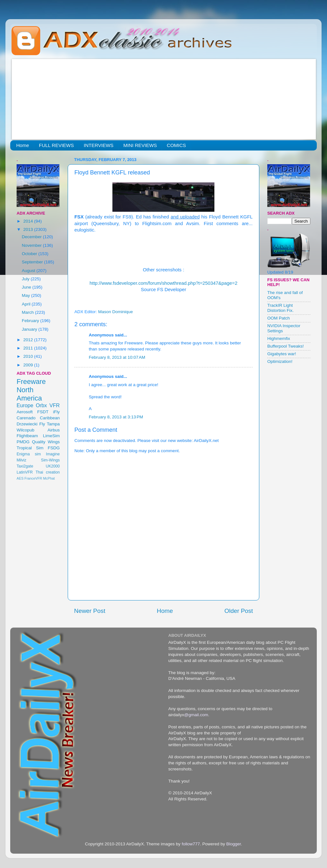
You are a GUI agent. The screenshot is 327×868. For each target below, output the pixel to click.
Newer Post (90, 611)
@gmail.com (196, 715)
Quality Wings (46, 442)
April (27, 304)
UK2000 (53, 466)
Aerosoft (25, 412)
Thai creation (48, 472)
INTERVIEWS (99, 145)
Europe (25, 405)
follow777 (191, 844)
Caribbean (50, 418)
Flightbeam (27, 436)
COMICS (176, 145)
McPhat (49, 478)
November (32, 245)
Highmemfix (279, 338)
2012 (29, 340)
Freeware (31, 382)
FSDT (43, 412)
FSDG (54, 448)
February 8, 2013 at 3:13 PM (116, 417)
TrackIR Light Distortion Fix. (281, 308)
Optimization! (280, 361)
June (27, 287)
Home (23, 145)
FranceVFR (33, 478)
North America (29, 394)
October (30, 254)
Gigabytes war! (282, 354)
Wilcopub (26, 430)
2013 (29, 229)
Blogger (233, 844)
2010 (29, 356)
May (26, 295)
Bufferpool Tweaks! (285, 346)
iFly (56, 412)
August (29, 271)
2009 (29, 365)
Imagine (53, 454)
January (30, 329)
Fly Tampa (49, 424)
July (26, 279)
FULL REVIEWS (56, 145)
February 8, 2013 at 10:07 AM (117, 357)
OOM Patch (279, 318)
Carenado (26, 418)
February (31, 321)
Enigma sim (29, 454)
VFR (55, 405)
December (32, 237)
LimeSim (51, 436)
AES (20, 478)
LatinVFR (25, 472)
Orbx (41, 405)
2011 (29, 348)
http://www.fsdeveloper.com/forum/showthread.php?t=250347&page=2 (164, 283)
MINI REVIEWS (140, 145)
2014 (29, 221)
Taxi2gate (25, 466)
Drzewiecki (27, 424)
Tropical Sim (30, 448)
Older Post (239, 611)
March (28, 312)
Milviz (21, 460)
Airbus (54, 430)
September (33, 262)
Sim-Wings (50, 460)
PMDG (23, 442)
